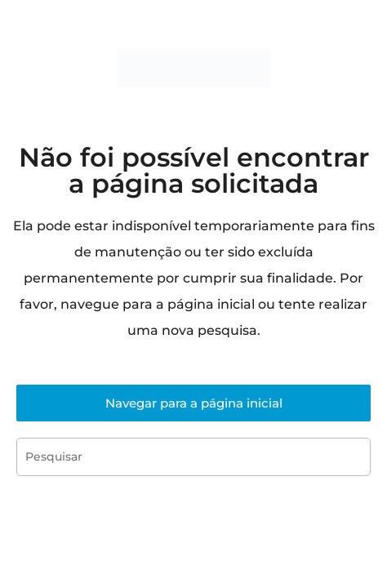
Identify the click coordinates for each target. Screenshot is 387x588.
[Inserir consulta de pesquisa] (193, 457)
